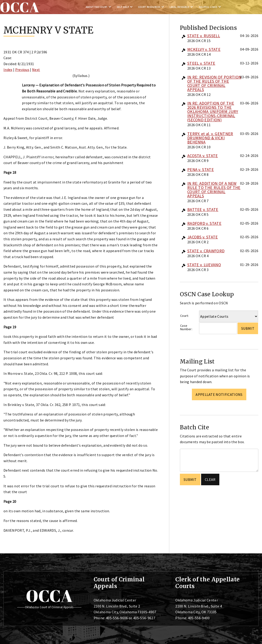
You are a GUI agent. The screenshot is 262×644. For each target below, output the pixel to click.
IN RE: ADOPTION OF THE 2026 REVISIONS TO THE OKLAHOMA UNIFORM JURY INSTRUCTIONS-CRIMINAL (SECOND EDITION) (213, 111)
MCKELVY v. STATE (204, 49)
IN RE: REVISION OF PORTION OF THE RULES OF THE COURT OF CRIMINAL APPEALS (214, 83)
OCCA (49, 596)
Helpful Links (208, 7)
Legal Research (179, 7)
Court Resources (149, 7)
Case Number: (186, 327)
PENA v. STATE (201, 169)
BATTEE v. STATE (203, 209)
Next (36, 70)
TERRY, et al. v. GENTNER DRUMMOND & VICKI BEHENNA (210, 138)
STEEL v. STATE (201, 63)
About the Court (97, 7)
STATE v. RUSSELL (204, 36)
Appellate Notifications (219, 394)
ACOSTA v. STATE (203, 156)
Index (8, 70)
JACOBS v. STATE (203, 237)
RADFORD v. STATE (204, 223)
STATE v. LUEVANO (204, 265)
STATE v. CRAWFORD (206, 251)
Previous (22, 70)
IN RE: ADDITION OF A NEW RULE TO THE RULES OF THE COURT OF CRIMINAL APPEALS (214, 190)
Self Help (123, 7)
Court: (185, 316)
